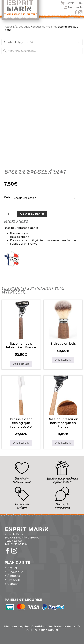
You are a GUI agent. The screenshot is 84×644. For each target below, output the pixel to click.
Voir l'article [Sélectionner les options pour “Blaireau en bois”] (63, 360)
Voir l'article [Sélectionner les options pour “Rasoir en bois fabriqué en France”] (21, 364)
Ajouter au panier (32, 214)
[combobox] (42, 42)
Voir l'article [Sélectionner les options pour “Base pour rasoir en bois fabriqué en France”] (63, 443)
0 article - (74, 3)
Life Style (14, 580)
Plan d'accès (14, 541)
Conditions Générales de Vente (53, 626)
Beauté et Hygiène (44, 27)
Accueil (9, 27)
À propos (14, 576)
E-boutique (23, 27)
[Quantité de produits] (9, 214)
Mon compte (75, 7)
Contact (13, 584)
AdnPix (53, 630)
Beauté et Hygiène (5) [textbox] (41, 42)
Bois (7, 197)
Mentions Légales (17, 626)
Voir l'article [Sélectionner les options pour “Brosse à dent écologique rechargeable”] (21, 443)
